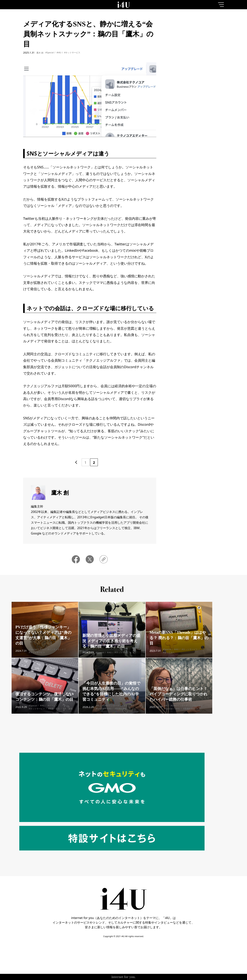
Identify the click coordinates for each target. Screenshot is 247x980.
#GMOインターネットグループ (117, 711)
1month (215, 34)
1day (178, 34)
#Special (49, 52)
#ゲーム (52, 711)
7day (197, 34)
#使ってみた (169, 658)
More (197, 175)
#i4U (59, 52)
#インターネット (56, 655)
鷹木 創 (40, 53)
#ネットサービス (72, 52)
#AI (97, 711)
